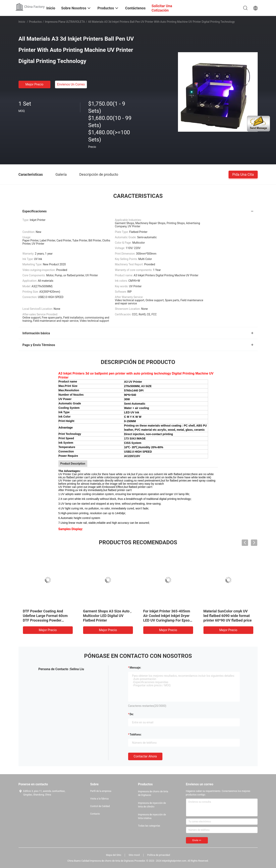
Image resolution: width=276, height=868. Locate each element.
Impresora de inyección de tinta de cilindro (152, 805)
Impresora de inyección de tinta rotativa (152, 816)
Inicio (22, 22)
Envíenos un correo (71, 84)
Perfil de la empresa (101, 791)
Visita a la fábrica (99, 799)
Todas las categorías (149, 826)
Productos (35, 22)
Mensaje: (136, 668)
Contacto (95, 814)
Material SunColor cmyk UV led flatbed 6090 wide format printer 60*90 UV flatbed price (228, 616)
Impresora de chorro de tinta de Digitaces (153, 793)
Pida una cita (243, 174)
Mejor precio (34, 84)
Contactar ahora (145, 756)
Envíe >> (197, 840)
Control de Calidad (100, 806)
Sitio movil (134, 855)
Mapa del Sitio (114, 855)
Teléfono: (136, 735)
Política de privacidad (159, 855)
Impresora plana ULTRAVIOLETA (65, 22)
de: (132, 714)
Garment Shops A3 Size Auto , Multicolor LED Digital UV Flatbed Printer (107, 616)
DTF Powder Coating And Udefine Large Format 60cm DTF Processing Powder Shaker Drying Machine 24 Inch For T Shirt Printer (45, 620)
